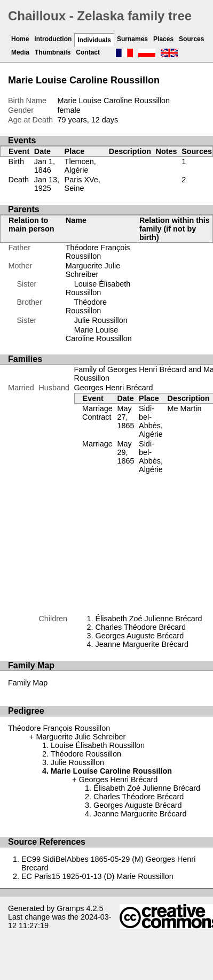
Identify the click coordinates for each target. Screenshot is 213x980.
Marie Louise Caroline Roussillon (99, 334)
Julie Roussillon (101, 320)
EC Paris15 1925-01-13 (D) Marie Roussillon (97, 876)
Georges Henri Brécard (114, 388)
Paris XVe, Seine (82, 184)
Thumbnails (53, 52)
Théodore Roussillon (86, 306)
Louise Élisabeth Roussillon (98, 288)
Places (163, 39)
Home (20, 39)
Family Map (28, 683)
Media (20, 52)
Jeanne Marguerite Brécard (142, 644)
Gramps (70, 908)
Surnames (132, 39)
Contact (88, 52)
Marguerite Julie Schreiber (93, 270)
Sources (191, 39)
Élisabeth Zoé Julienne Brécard (149, 619)
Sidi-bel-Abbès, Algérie (151, 421)
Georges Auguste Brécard (140, 636)
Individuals (94, 40)
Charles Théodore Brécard (141, 627)
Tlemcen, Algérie (80, 166)
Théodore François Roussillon (98, 252)
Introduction (53, 39)
